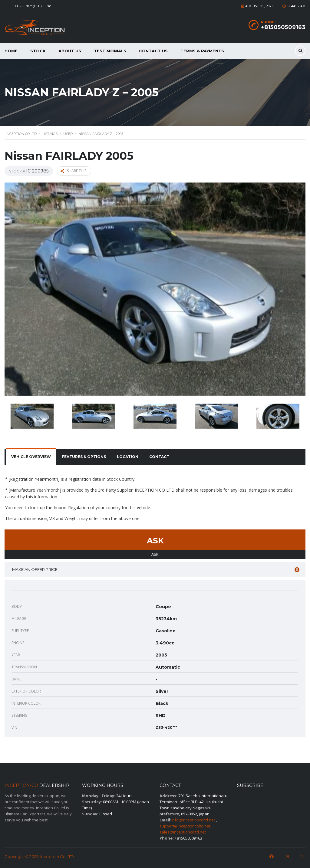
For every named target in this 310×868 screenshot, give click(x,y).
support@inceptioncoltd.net (185, 826)
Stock (38, 51)
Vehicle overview (31, 457)
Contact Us (153, 51)
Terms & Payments (202, 51)
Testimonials (110, 51)
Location (128, 457)
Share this (73, 171)
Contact (159, 457)
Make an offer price (156, 570)
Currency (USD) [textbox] (28, 6)
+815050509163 (283, 27)
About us (70, 51)
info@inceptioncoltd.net (193, 820)
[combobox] (32, 6)
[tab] (31, 457)
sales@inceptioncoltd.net (183, 832)
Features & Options (84, 457)
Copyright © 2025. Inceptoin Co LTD (39, 857)
